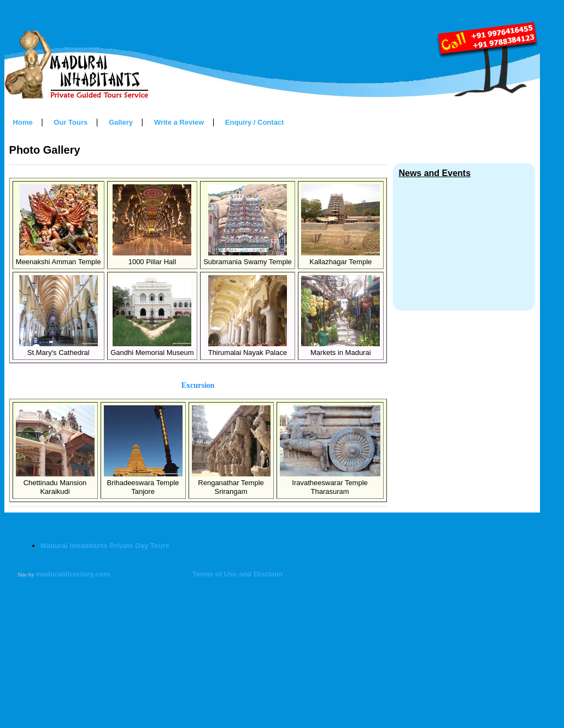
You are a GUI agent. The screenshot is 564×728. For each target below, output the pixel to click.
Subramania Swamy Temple (248, 257)
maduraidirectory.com (73, 574)
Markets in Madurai (340, 348)
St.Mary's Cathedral (58, 348)
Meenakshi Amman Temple (58, 257)
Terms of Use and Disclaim (237, 574)
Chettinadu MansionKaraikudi (55, 483)
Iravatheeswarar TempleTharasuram (330, 483)
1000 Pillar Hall (152, 257)
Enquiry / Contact (255, 122)
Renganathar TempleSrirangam (231, 483)
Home (23, 122)
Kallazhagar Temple (340, 257)
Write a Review (179, 122)
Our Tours (70, 122)
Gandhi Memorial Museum (152, 348)
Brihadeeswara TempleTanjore (143, 483)
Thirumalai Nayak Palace (248, 348)
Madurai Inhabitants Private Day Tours (105, 546)
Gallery (121, 122)
